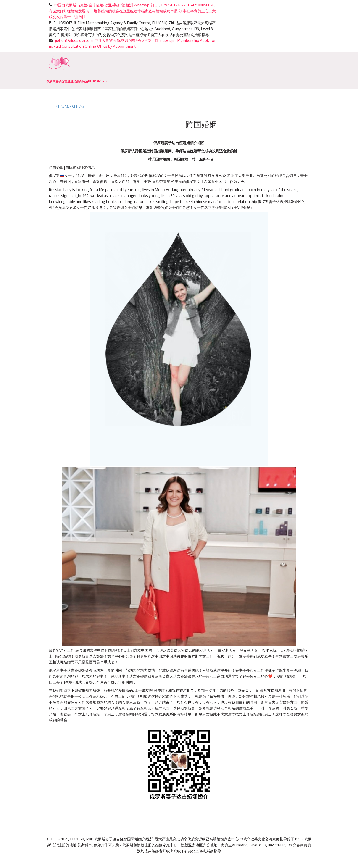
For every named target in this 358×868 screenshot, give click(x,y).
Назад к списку (70, 106)
